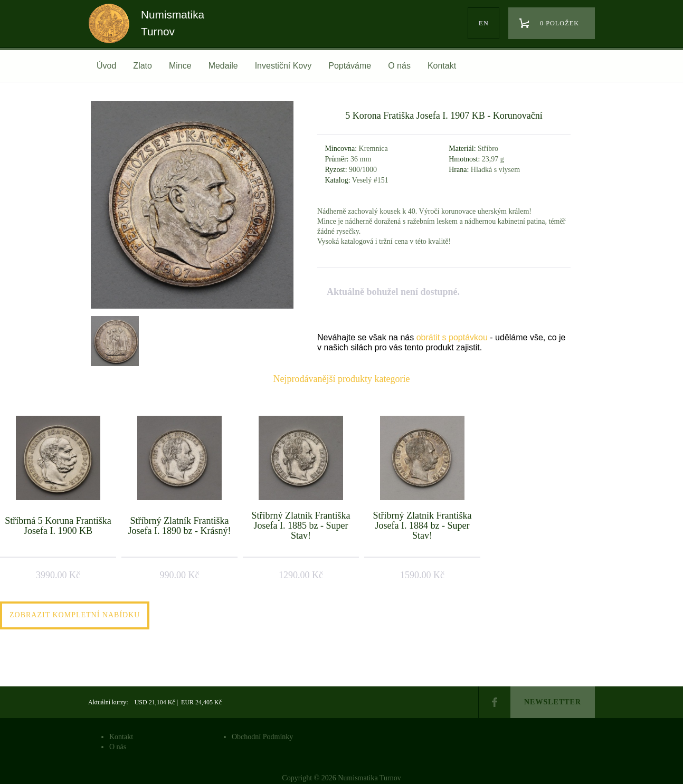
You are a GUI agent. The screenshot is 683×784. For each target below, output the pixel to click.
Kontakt (442, 66)
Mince (180, 66)
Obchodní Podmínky (262, 737)
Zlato (143, 66)
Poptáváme (350, 66)
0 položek (559, 23)
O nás (399, 66)
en (484, 23)
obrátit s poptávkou (452, 337)
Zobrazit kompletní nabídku (75, 615)
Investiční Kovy (283, 66)
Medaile (223, 66)
